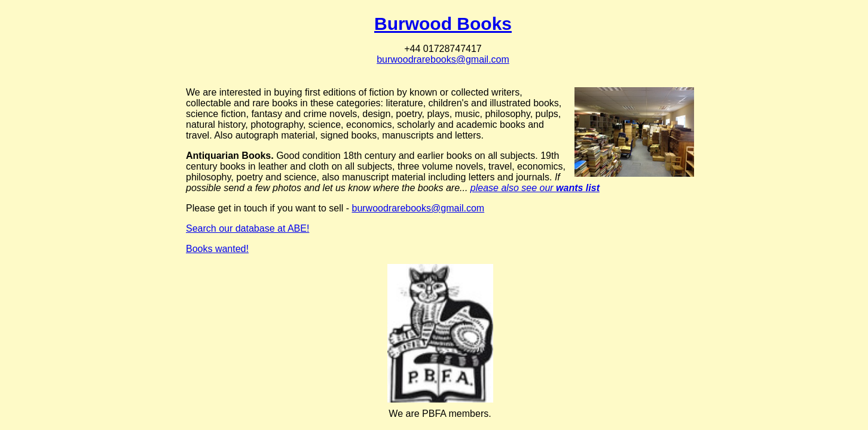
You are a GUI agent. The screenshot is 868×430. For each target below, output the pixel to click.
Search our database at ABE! (247, 228)
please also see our (535, 188)
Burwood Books (443, 24)
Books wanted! (217, 249)
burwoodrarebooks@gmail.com (443, 59)
